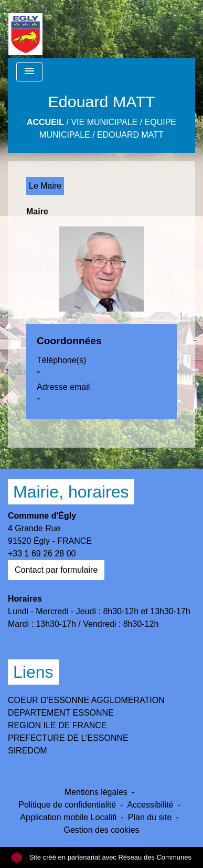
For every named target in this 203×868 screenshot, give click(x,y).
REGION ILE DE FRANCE (57, 725)
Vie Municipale (104, 122)
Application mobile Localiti (68, 817)
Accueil (45, 122)
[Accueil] (25, 29)
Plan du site (150, 817)
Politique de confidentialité (67, 805)
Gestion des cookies (101, 830)
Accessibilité (150, 805)
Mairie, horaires (71, 492)
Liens (33, 672)
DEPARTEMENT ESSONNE (61, 713)
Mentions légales (96, 792)
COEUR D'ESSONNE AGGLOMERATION (86, 700)
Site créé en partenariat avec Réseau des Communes (101, 857)
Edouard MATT (130, 135)
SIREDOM (28, 751)
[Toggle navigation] (29, 72)
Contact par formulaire (56, 570)
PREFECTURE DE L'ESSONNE (68, 738)
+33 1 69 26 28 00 (42, 554)
